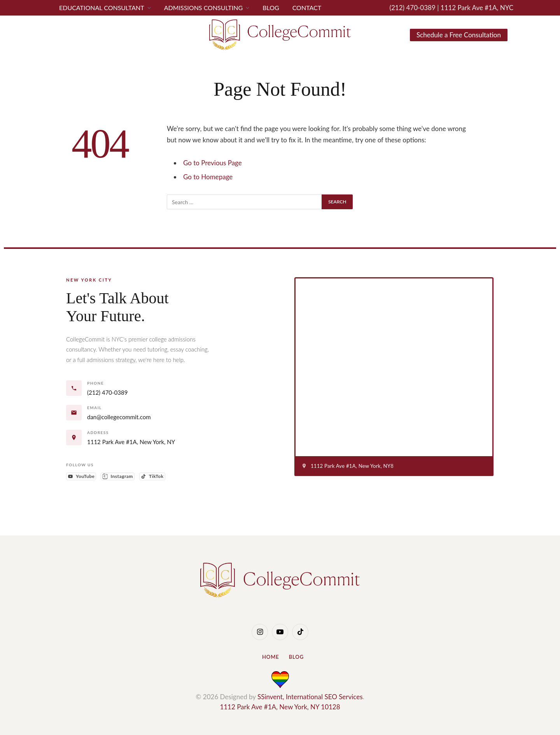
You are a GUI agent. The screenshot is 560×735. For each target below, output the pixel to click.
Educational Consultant (102, 8)
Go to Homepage (208, 177)
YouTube (82, 477)
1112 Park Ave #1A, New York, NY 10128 (280, 707)
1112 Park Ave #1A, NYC (477, 8)
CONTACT (307, 8)
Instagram (118, 477)
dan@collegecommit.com (119, 417)
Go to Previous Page (213, 163)
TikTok (153, 477)
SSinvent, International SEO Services (310, 697)
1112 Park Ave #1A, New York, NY (131, 442)
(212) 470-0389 (413, 8)
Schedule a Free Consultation (459, 35)
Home (271, 657)
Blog (271, 8)
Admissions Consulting (203, 8)
